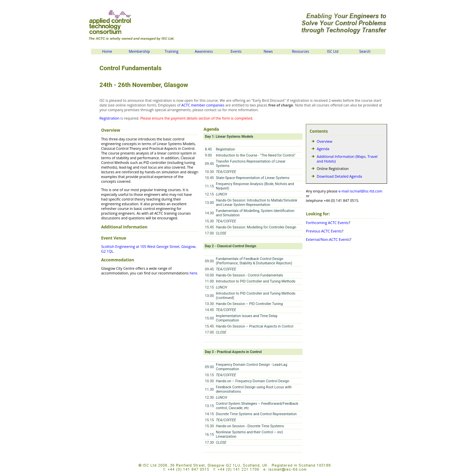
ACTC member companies (203, 105)
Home (107, 51)
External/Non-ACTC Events (328, 240)
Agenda (323, 149)
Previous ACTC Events (324, 231)
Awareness (204, 51)
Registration (109, 118)
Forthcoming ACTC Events (327, 223)
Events (236, 51)
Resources (300, 51)
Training (172, 51)
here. (194, 273)
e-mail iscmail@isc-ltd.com (360, 191)
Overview (325, 141)
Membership (139, 51)
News (268, 51)
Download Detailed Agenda (340, 176)
